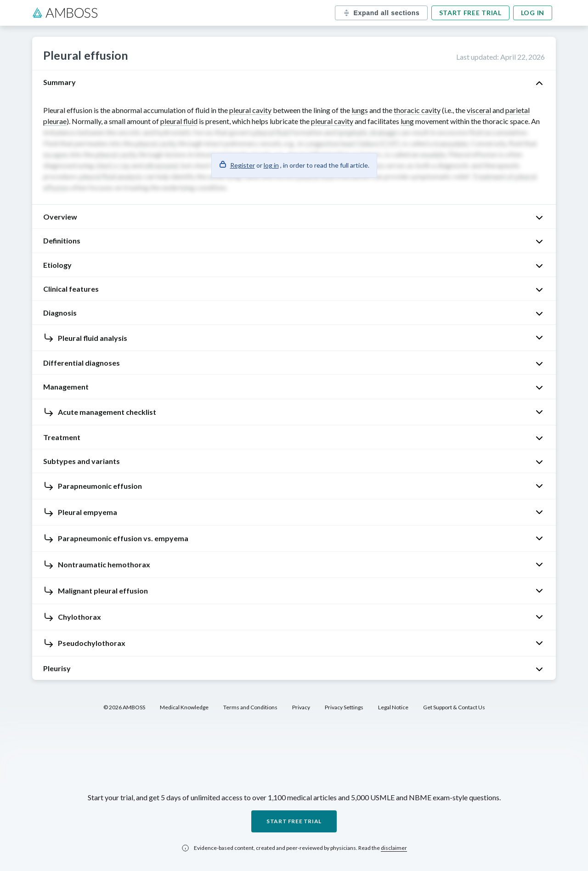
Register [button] (243, 165)
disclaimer (394, 848)
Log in (533, 13)
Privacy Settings (344, 707)
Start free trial (470, 13)
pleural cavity (250, 110)
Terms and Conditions (250, 707)
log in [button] (271, 165)
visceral (479, 110)
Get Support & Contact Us (454, 707)
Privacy (301, 707)
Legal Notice (393, 707)
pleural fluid (179, 121)
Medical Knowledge (184, 707)
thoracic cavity (417, 110)
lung (407, 121)
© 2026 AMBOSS (124, 707)
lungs (360, 110)
